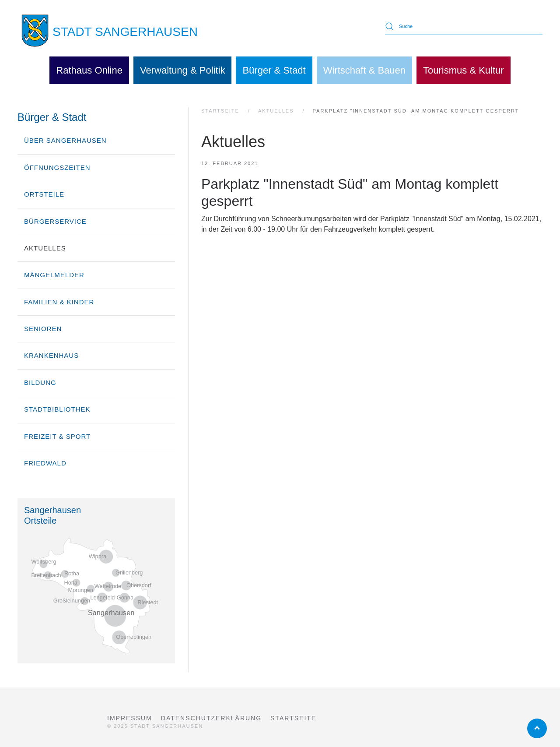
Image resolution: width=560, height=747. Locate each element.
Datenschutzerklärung (211, 718)
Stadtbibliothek (57, 409)
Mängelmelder (54, 275)
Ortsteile (44, 194)
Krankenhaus (51, 355)
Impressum (130, 718)
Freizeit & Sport (57, 436)
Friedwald (45, 463)
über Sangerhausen (65, 140)
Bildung (40, 382)
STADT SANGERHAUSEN (125, 32)
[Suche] (464, 26)
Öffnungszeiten (57, 167)
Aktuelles (45, 248)
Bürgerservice (55, 221)
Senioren (43, 329)
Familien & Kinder (59, 302)
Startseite (293, 718)
